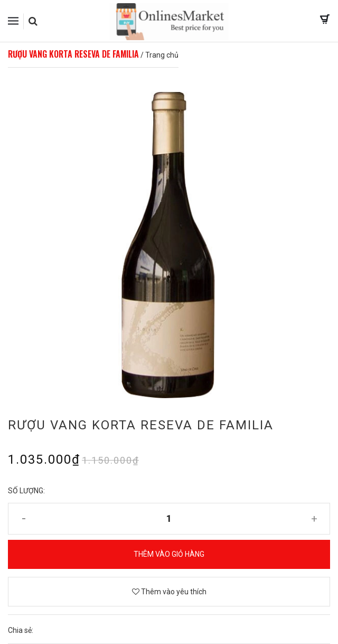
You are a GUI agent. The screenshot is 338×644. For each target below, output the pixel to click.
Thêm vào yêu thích (169, 592)
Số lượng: (26, 491)
